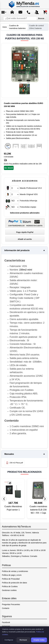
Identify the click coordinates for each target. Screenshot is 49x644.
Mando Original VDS (29, 194)
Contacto (6, 608)
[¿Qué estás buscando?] (20, 18)
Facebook (6, 622)
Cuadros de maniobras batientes (17, 27)
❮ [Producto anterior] (4, 499)
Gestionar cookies (9, 590)
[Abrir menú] (4, 12)
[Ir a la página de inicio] (24, 4)
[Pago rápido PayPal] (25, 232)
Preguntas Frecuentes (11, 604)
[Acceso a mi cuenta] (37, 12)
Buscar (41, 18)
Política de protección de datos (14, 583)
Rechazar (23, 640)
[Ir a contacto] (29, 12)
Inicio (5, 27)
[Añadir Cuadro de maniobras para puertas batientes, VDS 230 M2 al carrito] (25, 239)
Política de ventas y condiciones (15, 571)
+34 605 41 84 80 (17, 535)
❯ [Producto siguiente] (45, 499)
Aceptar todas (39, 640)
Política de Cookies (10, 586)
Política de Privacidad (11, 579)
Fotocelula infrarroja (28, 201)
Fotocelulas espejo (28, 207)
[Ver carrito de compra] (45, 12)
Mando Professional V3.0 (31, 188)
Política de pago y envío (12, 575)
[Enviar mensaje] (20, 12)
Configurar (9, 640)
